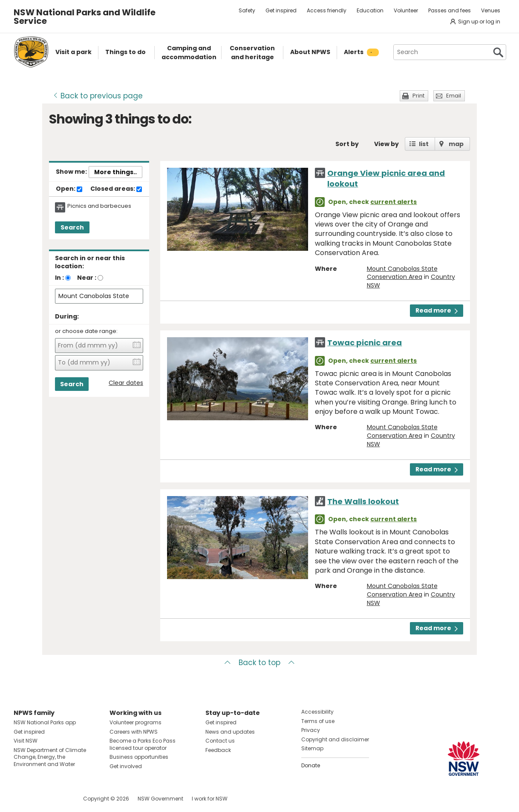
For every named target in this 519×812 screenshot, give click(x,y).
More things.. (115, 172)
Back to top (259, 663)
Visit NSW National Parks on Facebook (22, 799)
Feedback (218, 750)
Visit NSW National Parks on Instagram (40, 799)
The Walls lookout (363, 501)
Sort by (347, 144)
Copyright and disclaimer (335, 739)
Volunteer (406, 10)
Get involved (126, 766)
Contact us (220, 741)
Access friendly (327, 10)
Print (418, 96)
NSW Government (160, 799)
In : (59, 278)
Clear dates (126, 383)
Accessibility (317, 712)
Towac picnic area (365, 343)
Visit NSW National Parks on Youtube (58, 799)
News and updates (230, 732)
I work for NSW (210, 799)
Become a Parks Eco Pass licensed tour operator (143, 744)
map (456, 144)
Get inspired (281, 10)
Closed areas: (116, 189)
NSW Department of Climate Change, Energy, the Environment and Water (50, 757)
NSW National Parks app (45, 722)
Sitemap (312, 748)
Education (370, 10)
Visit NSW (26, 741)
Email (454, 96)
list (424, 144)
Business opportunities (139, 757)
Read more (437, 310)
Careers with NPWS (134, 732)
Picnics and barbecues (99, 206)
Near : (87, 278)
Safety (247, 10)
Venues (491, 10)
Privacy (311, 730)
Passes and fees (450, 10)
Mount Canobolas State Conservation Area (402, 273)
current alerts (394, 202)
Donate (311, 765)
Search (72, 227)
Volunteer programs (136, 722)
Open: (69, 189)
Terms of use (318, 721)
